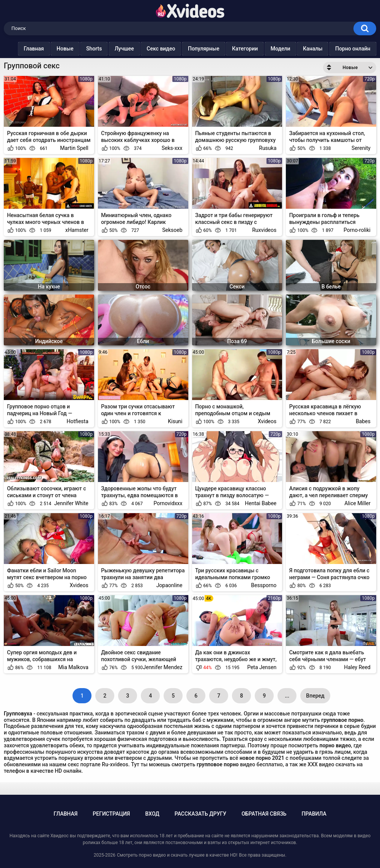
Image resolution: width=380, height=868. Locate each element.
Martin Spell (74, 148)
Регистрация (111, 814)
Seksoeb (172, 230)
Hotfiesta (78, 421)
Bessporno (264, 585)
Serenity (361, 148)
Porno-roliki (357, 230)
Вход (152, 814)
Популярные (204, 49)
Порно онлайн (354, 49)
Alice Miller (357, 503)
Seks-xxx (172, 148)
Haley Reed (357, 667)
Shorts (95, 49)
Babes (363, 421)
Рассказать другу (200, 814)
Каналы (314, 49)
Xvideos (267, 421)
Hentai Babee (261, 503)
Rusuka (268, 148)
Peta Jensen (262, 667)
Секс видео (162, 49)
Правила (314, 814)
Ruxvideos (264, 230)
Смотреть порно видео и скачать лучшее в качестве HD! (177, 855)
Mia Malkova (73, 667)
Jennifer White (71, 503)
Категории (246, 49)
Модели (281, 49)
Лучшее (125, 49)
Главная (35, 49)
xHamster (77, 230)
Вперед (315, 696)
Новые (66, 49)
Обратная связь (264, 814)
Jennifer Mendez (162, 667)
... (287, 696)
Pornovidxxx (168, 503)
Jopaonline (170, 585)
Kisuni (175, 421)
